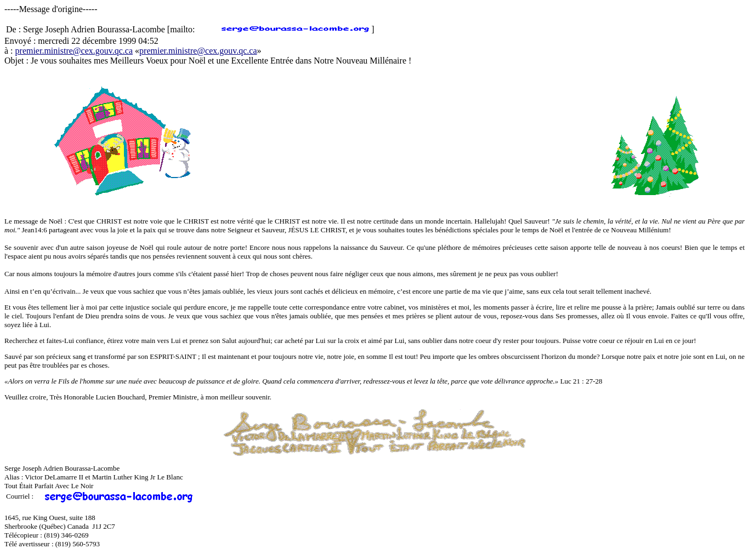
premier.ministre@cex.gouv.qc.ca (74, 51)
